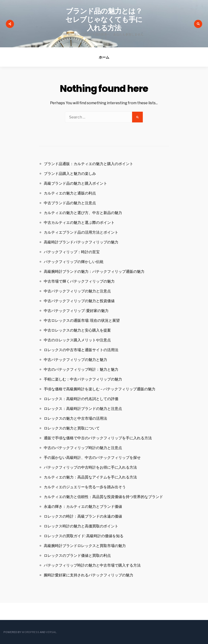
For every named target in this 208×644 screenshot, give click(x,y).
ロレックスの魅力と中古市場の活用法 (75, 418)
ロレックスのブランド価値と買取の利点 (77, 556)
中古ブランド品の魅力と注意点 (70, 203)
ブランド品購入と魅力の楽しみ (70, 174)
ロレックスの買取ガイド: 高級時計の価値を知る (84, 536)
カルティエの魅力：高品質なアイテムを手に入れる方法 (90, 477)
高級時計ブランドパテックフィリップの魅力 (81, 242)
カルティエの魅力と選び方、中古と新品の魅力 (83, 213)
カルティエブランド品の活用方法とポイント (81, 232)
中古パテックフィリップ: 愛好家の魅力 (76, 311)
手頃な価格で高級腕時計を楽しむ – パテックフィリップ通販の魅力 (100, 389)
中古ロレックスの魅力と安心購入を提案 (77, 330)
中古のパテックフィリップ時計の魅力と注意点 (83, 448)
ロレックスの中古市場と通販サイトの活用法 (81, 350)
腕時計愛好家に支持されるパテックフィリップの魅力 (89, 575)
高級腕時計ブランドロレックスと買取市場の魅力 (85, 546)
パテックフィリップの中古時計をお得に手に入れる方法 (90, 467)
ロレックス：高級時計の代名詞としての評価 (81, 399)
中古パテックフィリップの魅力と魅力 (75, 360)
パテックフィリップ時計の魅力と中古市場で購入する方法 (92, 565)
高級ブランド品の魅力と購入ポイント (75, 183)
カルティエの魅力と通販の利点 (70, 193)
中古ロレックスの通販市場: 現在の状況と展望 (82, 320)
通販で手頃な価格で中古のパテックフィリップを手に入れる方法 (98, 438)
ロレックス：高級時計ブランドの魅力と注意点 (83, 409)
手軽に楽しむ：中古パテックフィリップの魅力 (83, 379)
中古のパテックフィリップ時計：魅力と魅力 (81, 369)
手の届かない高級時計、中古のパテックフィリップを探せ (92, 458)
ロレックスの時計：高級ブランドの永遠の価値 (83, 516)
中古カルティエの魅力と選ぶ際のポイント (79, 223)
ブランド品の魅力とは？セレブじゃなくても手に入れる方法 (104, 20)
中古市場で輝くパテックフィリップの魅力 (79, 281)
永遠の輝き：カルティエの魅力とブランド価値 (83, 507)
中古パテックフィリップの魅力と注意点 (77, 291)
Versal (51, 632)
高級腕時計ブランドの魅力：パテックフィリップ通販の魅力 (94, 272)
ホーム (104, 57)
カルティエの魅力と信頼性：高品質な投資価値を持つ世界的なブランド (103, 497)
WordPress (31, 632)
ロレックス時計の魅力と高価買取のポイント (81, 526)
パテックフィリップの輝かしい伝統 (74, 262)
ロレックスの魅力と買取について (72, 428)
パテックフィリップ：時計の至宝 (72, 252)
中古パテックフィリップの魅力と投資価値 (79, 301)
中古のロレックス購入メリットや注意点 (77, 340)
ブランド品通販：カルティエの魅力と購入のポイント (89, 164)
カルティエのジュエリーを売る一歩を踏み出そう (85, 487)
